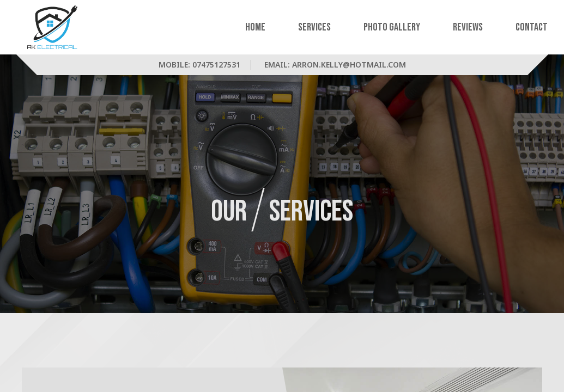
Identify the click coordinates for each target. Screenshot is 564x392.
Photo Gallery (392, 27)
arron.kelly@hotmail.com (349, 65)
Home (255, 27)
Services (314, 27)
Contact (532, 27)
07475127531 (216, 65)
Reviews (468, 27)
